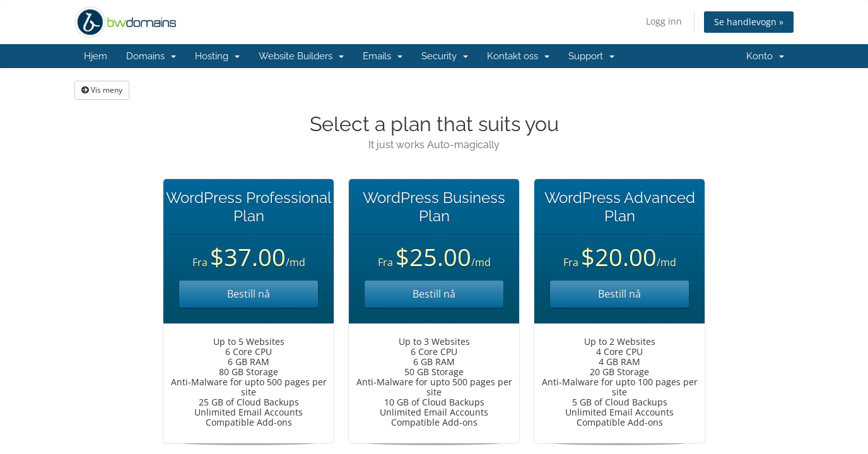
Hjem (96, 56)
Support (591, 56)
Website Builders (301, 56)
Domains (151, 56)
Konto (765, 56)
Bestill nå (249, 294)
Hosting (217, 56)
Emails (383, 56)
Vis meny (102, 90)
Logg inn (664, 21)
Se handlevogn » (749, 22)
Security (445, 56)
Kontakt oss (518, 56)
